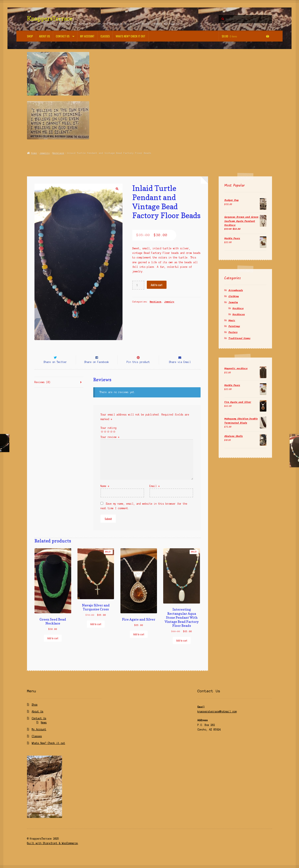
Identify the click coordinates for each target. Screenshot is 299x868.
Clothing (234, 296)
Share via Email (180, 369)
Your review (110, 444)
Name (105, 494)
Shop (30, 36)
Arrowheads (236, 290)
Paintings (234, 326)
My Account (87, 36)
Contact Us (63, 36)
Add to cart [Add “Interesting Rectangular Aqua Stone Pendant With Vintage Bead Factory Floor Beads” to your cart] (182, 648)
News (44, 730)
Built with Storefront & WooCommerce (52, 851)
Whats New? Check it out (131, 36)
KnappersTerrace (50, 18)
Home (34, 153)
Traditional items (239, 338)
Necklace (58, 153)
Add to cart (157, 285)
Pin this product (138, 369)
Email (155, 494)
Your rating (108, 435)
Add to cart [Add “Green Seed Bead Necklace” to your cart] (53, 646)
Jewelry (45, 153)
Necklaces (239, 314)
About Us (45, 36)
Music (232, 320)
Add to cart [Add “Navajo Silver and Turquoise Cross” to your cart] (96, 631)
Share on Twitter (55, 369)
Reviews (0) (42, 390)
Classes (105, 36)
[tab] (59, 390)
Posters (233, 332)
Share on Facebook (97, 369)
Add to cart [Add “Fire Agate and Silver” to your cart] (139, 642)
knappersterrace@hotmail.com (217, 719)
